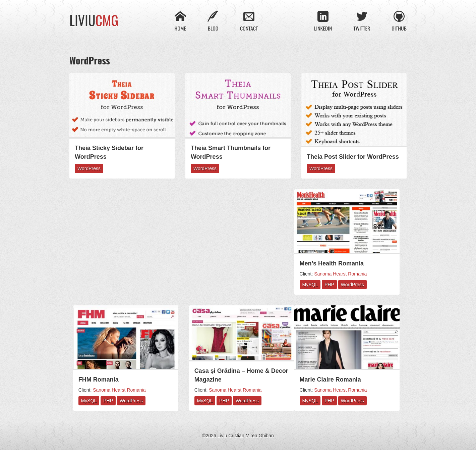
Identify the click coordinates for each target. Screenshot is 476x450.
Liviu (94, 20)
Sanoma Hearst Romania (340, 274)
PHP (329, 285)
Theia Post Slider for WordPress (353, 157)
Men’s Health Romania (332, 263)
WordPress (89, 169)
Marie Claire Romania (330, 380)
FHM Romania (99, 380)
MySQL (310, 285)
